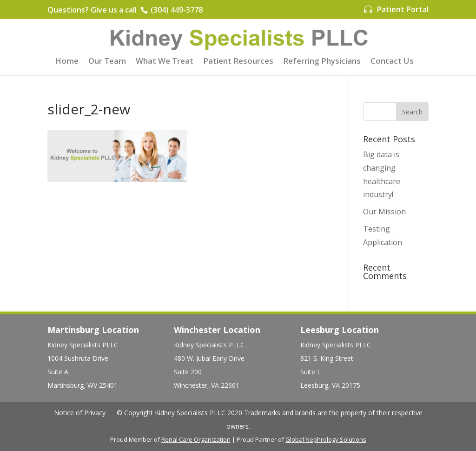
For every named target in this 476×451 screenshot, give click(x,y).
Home (67, 62)
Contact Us (392, 62)
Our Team (107, 62)
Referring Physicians (322, 62)
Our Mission (384, 212)
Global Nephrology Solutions (326, 439)
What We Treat (165, 62)
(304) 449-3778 (176, 10)
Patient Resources (238, 62)
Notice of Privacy (80, 413)
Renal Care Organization (196, 439)
